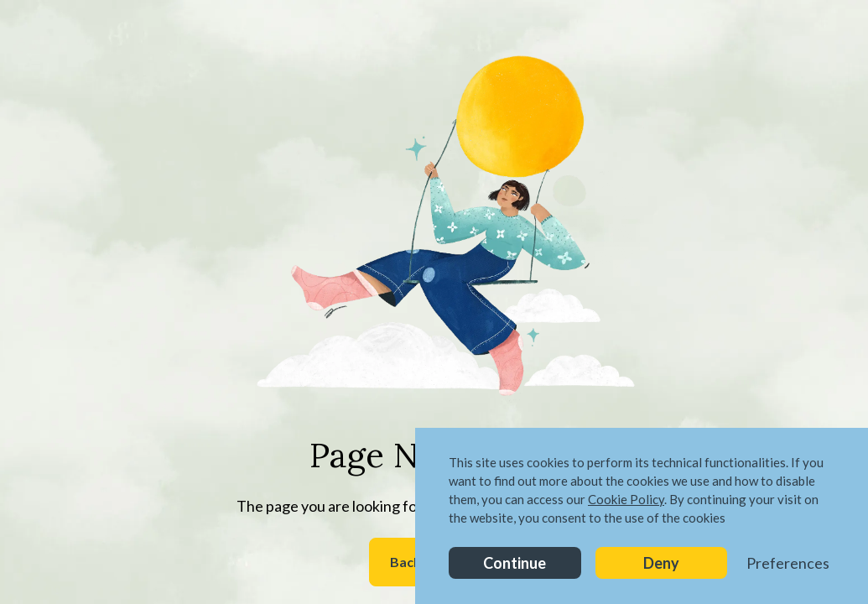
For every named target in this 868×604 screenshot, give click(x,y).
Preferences (788, 563)
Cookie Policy (626, 499)
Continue (515, 563)
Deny (661, 563)
